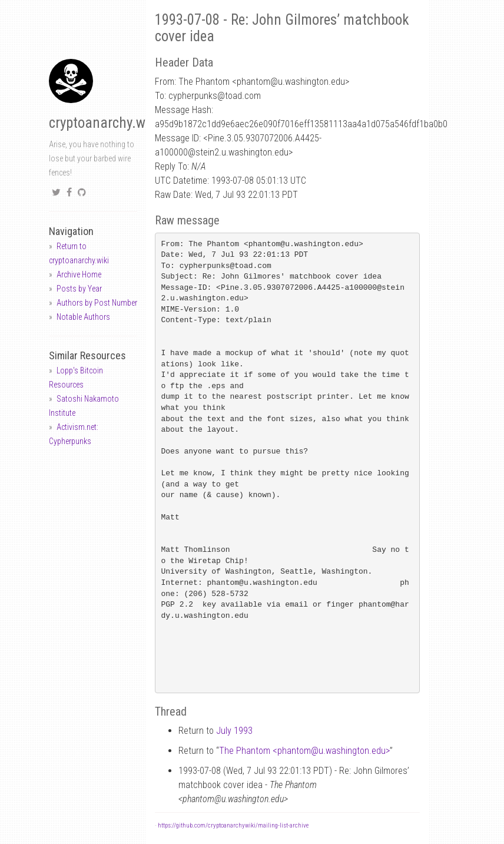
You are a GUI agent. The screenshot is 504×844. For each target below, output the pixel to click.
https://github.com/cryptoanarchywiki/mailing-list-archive (233, 825)
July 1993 (234, 731)
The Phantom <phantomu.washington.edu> (304, 751)
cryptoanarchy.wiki (104, 123)
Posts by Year (79, 289)
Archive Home (79, 274)
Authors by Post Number (97, 303)
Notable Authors (83, 317)
